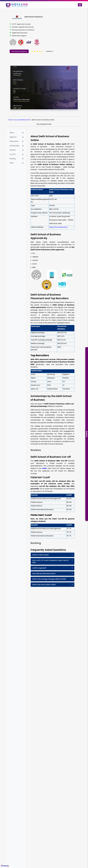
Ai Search (5, 866)
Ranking (13, 159)
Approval (13, 137)
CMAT (45, 468)
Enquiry (87, 434)
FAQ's (12, 163)
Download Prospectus (19, 51)
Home (10, 120)
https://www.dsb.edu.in (58, 227)
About (12, 133)
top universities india (22, 120)
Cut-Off (13, 154)
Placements (14, 141)
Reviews (13, 150)
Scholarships (14, 146)
